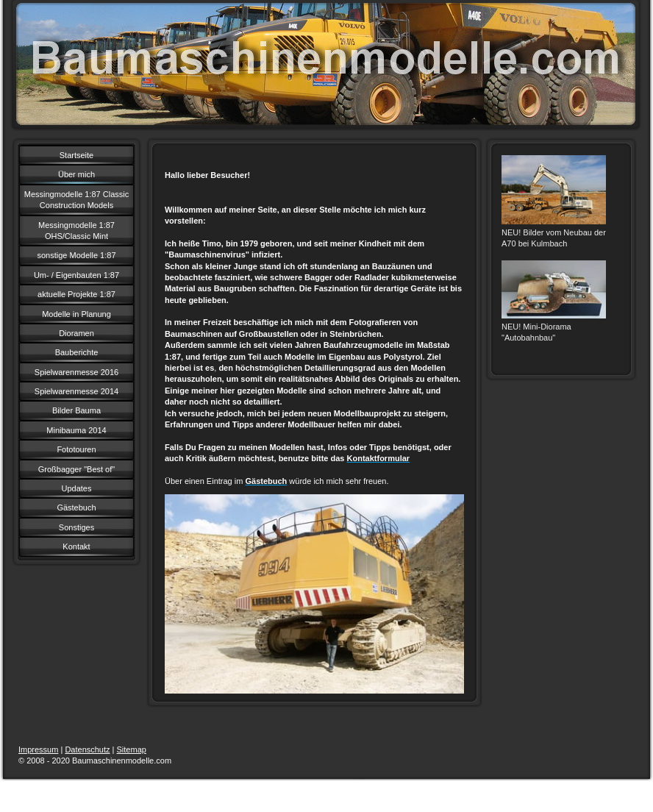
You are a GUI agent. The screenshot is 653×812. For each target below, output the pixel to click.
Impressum (38, 749)
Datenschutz (87, 749)
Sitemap (132, 749)
